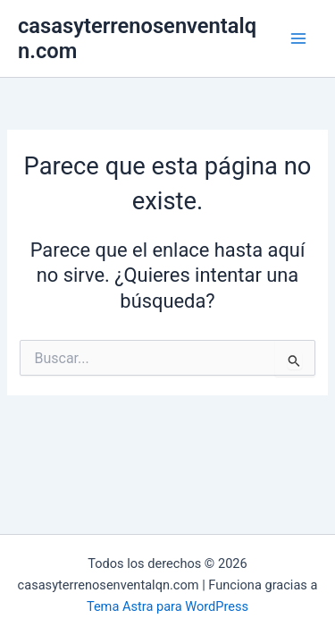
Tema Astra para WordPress (167, 606)
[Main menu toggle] (298, 38)
